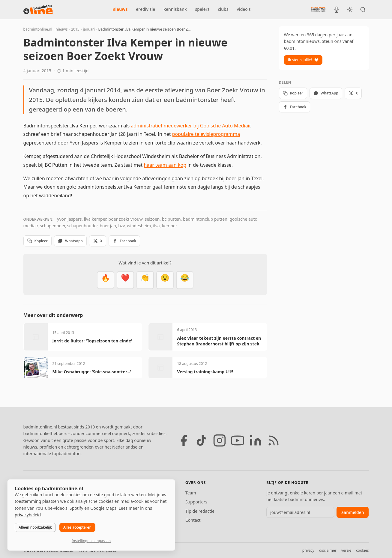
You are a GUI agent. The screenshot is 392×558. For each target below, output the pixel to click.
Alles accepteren (77, 527)
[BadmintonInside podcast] (337, 10)
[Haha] (185, 280)
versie (346, 550)
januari (89, 29)
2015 (75, 29)
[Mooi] (125, 280)
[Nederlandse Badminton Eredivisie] (318, 9)
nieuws (120, 9)
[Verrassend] (165, 280)
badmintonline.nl (38, 29)
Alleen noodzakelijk (35, 527)
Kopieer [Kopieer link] (37, 241)
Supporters (196, 502)
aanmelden (353, 512)
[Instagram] (220, 440)
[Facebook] (184, 440)
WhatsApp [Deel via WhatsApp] (70, 241)
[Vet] (106, 280)
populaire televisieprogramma (206, 134)
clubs (223, 9)
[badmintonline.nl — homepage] (38, 10)
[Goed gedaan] (145, 280)
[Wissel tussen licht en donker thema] (350, 10)
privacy (308, 550)
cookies (362, 550)
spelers (202, 9)
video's (244, 9)
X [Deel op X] (98, 241)
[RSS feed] (274, 440)
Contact (193, 520)
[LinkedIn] (256, 440)
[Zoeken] (363, 10)
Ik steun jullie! (303, 60)
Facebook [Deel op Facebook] (124, 241)
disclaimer (328, 550)
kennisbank (175, 9)
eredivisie (145, 9)
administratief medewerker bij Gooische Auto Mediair (190, 126)
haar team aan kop (165, 165)
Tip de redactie (200, 511)
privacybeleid (28, 515)
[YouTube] (238, 440)
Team (191, 493)
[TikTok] (202, 440)
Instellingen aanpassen (91, 541)
